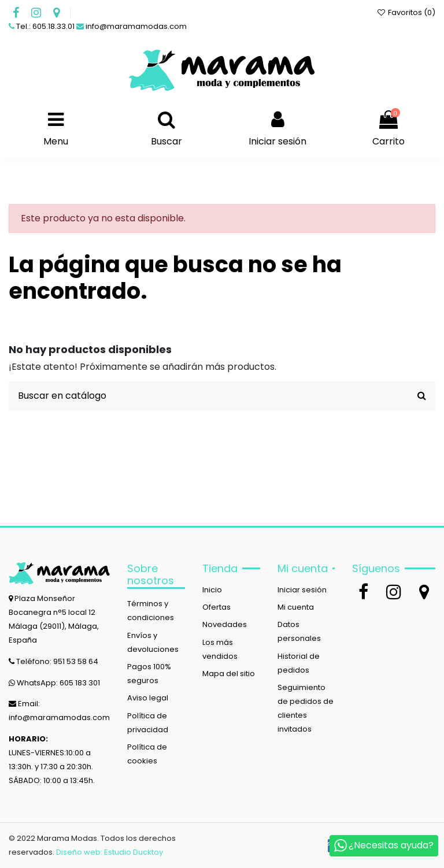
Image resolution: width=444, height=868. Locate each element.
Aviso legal (148, 698)
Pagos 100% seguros (149, 674)
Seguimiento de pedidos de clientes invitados (306, 708)
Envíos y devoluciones (153, 642)
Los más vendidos (220, 649)
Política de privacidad (148, 723)
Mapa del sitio (229, 674)
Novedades (225, 624)
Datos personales (299, 631)
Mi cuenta (296, 607)
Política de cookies (147, 754)
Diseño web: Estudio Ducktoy (110, 852)
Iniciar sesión (302, 590)
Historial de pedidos (299, 663)
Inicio (212, 590)
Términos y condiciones (151, 611)
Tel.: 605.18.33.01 (45, 26)
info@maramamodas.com (136, 26)
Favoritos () (406, 12)
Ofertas (217, 607)
